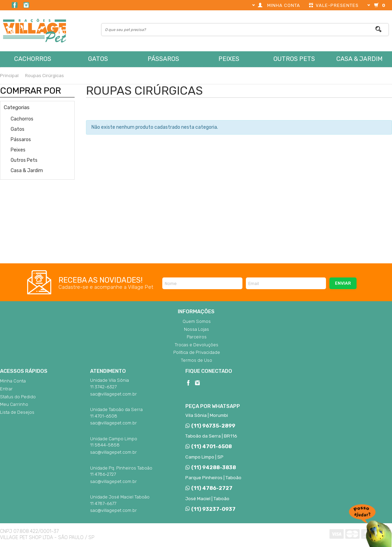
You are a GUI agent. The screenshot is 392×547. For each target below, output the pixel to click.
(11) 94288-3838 (210, 467)
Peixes (229, 59)
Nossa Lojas (197, 329)
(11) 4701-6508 (208, 446)
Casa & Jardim (360, 59)
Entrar (6, 389)
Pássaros (163, 59)
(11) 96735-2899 (210, 426)
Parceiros (197, 337)
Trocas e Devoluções (197, 345)
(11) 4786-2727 (209, 488)
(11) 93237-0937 (210, 509)
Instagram (26, 5)
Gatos (98, 59)
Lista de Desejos (17, 412)
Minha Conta (13, 381)
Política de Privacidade (197, 352)
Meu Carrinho (14, 404)
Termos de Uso (197, 360)
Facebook (15, 5)
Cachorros (33, 59)
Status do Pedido (18, 397)
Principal (9, 76)
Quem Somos (197, 321)
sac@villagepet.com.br (113, 394)
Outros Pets (294, 59)
